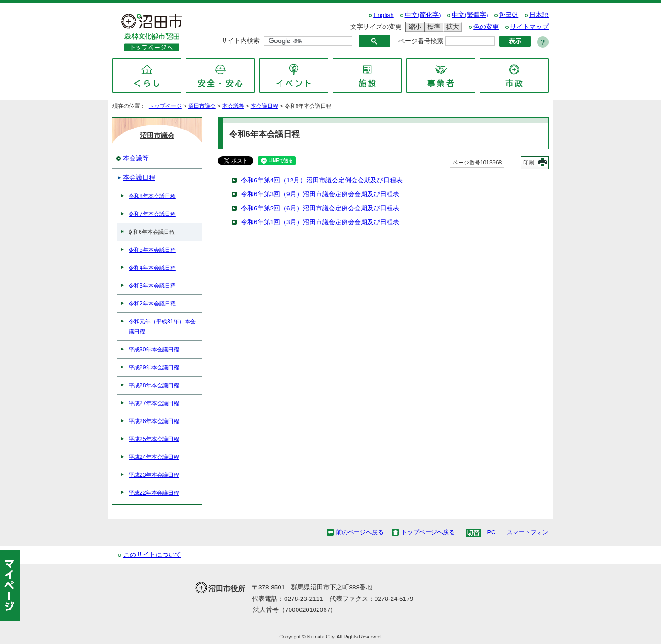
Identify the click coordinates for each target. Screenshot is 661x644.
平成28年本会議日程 (154, 385)
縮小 (414, 27)
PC (491, 532)
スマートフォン (528, 532)
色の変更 (486, 27)
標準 (432, 27)
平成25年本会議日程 (154, 439)
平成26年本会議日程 (154, 421)
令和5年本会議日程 (152, 250)
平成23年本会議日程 (154, 475)
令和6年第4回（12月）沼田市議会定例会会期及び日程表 (322, 180)
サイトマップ (529, 27)
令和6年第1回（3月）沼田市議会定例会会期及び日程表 (320, 222)
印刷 (529, 163)
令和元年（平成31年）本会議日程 (162, 327)
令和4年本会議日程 (152, 268)
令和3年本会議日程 (152, 286)
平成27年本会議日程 (154, 403)
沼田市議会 (202, 106)
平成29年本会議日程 (154, 367)
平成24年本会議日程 (154, 457)
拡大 (451, 27)
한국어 (509, 15)
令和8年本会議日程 (152, 196)
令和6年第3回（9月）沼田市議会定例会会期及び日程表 (320, 194)
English (384, 15)
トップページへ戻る (428, 532)
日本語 (539, 15)
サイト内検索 (241, 41)
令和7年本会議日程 (152, 214)
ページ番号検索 (421, 41)
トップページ (165, 106)
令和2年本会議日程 (152, 304)
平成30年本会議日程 (154, 350)
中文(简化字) (423, 15)
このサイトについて (152, 555)
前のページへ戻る (360, 532)
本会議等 (233, 106)
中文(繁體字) (470, 15)
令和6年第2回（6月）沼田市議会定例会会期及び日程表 (320, 208)
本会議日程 (264, 106)
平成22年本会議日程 (154, 493)
